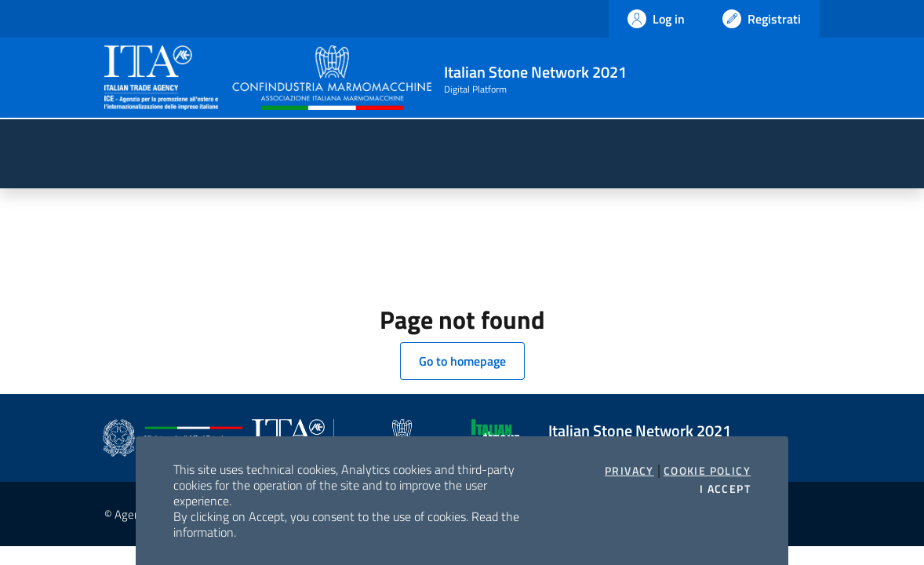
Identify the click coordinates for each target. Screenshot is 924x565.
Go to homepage (462, 361)
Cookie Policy (707, 471)
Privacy (629, 471)
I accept (725, 489)
